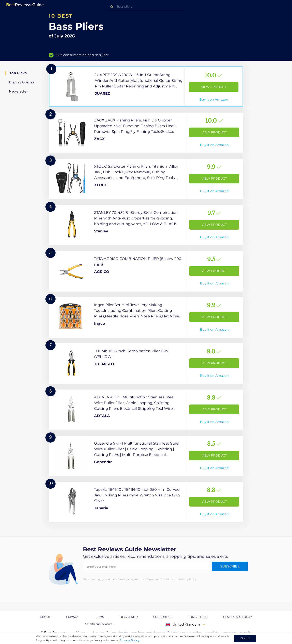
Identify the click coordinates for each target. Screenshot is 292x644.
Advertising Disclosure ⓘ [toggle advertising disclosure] (100, 624)
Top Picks (18, 73)
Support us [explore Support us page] (163, 617)
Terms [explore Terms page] (99, 617)
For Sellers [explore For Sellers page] (198, 617)
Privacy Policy (129, 640)
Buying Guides (21, 82)
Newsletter (18, 91)
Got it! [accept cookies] (245, 638)
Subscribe (230, 566)
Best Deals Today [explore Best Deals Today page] (238, 617)
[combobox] (146, 7)
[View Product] (146, 87)
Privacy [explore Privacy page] (72, 617)
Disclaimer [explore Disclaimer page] (129, 617)
